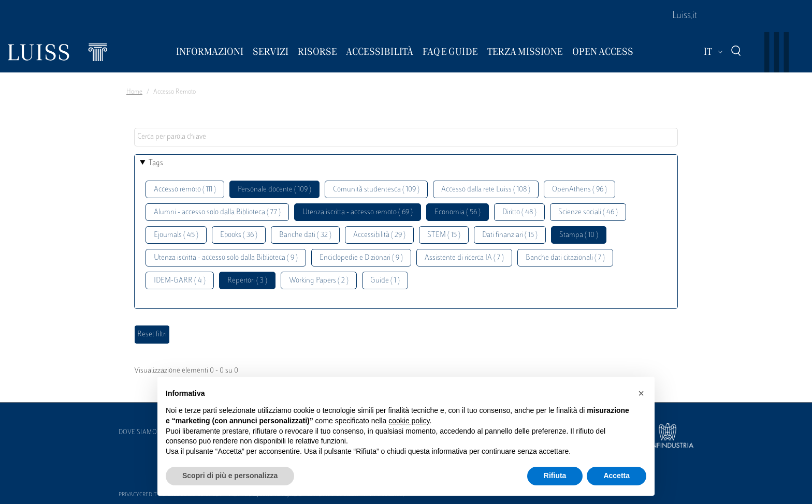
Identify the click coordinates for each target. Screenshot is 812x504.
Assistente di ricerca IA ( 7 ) (464, 258)
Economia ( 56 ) (458, 212)
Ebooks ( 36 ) (239, 235)
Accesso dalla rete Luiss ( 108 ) (486, 190)
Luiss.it (685, 16)
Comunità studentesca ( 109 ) (376, 190)
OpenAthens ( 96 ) (579, 190)
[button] (641, 393)
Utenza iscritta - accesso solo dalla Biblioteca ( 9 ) (226, 258)
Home (134, 92)
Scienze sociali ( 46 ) (588, 212)
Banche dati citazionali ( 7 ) (565, 258)
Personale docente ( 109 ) (274, 190)
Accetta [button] (617, 476)
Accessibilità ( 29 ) (379, 235)
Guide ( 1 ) (385, 281)
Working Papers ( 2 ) (319, 281)
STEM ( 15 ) (444, 235)
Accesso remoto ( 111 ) (185, 190)
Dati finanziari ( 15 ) (510, 235)
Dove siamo (138, 433)
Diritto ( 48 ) (519, 212)
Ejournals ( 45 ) (176, 235)
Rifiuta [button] (555, 476)
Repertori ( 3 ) (247, 281)
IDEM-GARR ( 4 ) (180, 281)
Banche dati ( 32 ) (305, 235)
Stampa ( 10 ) (579, 235)
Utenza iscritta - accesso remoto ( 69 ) (358, 212)
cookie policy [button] (409, 421)
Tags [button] (156, 163)
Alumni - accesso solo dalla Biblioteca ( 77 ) (217, 212)
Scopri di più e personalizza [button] (230, 476)
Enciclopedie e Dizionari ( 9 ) (361, 258)
